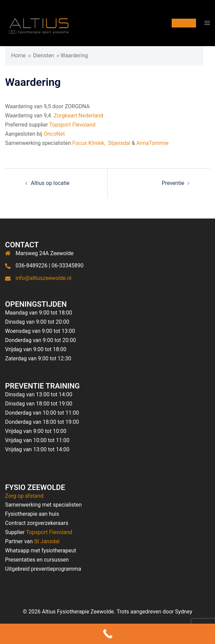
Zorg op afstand (24, 496)
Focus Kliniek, (89, 143)
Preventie (173, 183)
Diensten (44, 55)
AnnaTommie (153, 143)
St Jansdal (47, 541)
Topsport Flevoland (72, 125)
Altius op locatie (50, 183)
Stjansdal (119, 143)
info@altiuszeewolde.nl (44, 278)
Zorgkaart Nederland (78, 116)
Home (18, 55)
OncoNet (54, 134)
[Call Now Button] (107, 634)
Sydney (184, 612)
